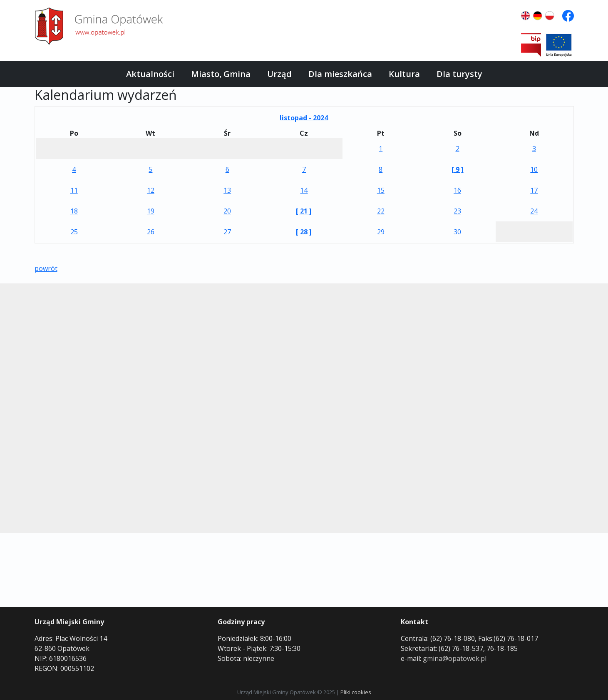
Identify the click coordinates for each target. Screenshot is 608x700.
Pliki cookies (356, 692)
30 (457, 232)
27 (227, 232)
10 (534, 169)
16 (457, 190)
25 (74, 232)
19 (151, 211)
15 (381, 190)
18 (74, 211)
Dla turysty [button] (459, 74)
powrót (46, 268)
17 (534, 190)
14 (304, 190)
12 (151, 190)
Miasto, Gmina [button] (221, 74)
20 (227, 211)
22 (381, 211)
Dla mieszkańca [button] (340, 74)
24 (534, 211)
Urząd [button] (279, 74)
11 (74, 190)
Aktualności (150, 74)
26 (151, 232)
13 (227, 190)
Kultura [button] (404, 74)
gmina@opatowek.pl (455, 658)
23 (457, 211)
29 (381, 232)
